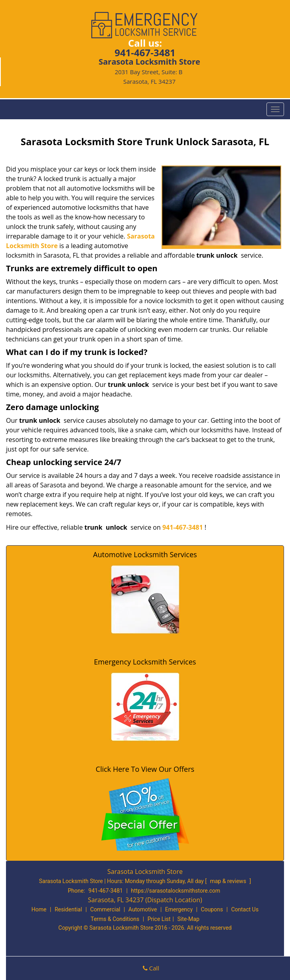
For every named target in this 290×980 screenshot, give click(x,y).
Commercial (105, 909)
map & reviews (229, 881)
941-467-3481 (145, 52)
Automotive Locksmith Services (145, 554)
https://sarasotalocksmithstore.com (176, 891)
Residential (68, 909)
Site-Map (188, 919)
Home (39, 909)
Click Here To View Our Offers (145, 769)
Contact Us (245, 909)
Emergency (179, 909)
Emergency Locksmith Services (145, 662)
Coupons (212, 909)
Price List (159, 919)
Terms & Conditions (115, 919)
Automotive (143, 909)
